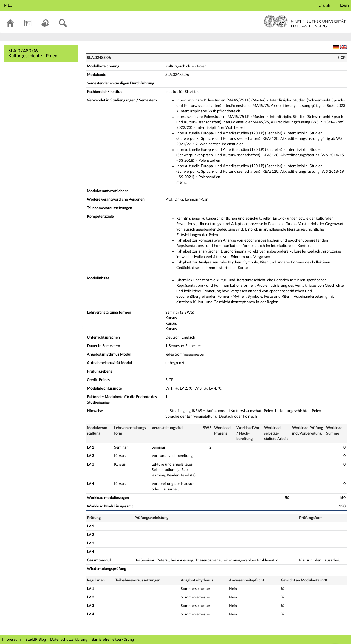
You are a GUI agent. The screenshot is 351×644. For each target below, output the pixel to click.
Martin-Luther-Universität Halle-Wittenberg (305, 21)
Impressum (12, 640)
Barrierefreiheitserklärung (113, 640)
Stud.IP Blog (36, 640)
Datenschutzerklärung (69, 640)
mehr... (182, 183)
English (324, 5)
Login (344, 5)
